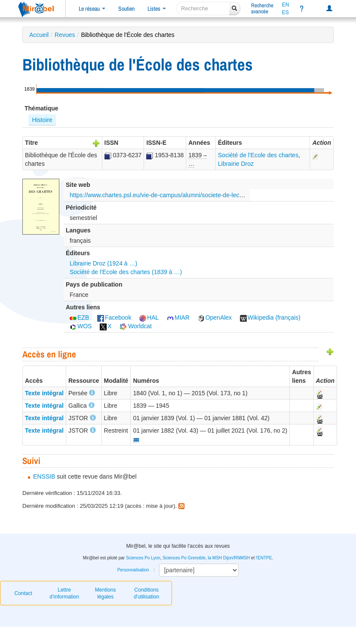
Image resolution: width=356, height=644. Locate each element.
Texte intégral (44, 393)
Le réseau (92, 9)
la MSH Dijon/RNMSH (229, 558)
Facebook (114, 317)
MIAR (178, 317)
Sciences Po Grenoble (184, 558)
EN (286, 5)
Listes (157, 9)
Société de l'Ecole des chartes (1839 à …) (126, 272)
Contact (23, 593)
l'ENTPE (264, 558)
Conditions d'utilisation (146, 593)
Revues (65, 35)
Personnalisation (133, 570)
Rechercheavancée (262, 8)
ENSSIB (44, 476)
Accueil (39, 35)
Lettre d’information (64, 593)
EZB (79, 317)
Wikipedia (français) (270, 317)
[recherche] (203, 8)
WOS (81, 326)
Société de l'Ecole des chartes (258, 155)
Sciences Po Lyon (143, 558)
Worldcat (136, 326)
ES (285, 12)
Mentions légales (106, 593)
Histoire (42, 120)
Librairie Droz (236, 164)
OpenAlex (215, 317)
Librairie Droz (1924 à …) (103, 263)
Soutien (126, 9)
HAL (149, 317)
